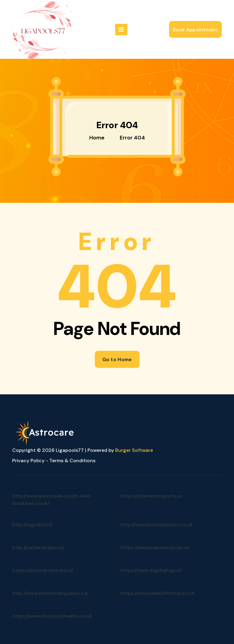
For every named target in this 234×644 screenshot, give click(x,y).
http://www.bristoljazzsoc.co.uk (157, 531)
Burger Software (134, 450)
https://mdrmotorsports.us (151, 505)
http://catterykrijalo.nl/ (38, 554)
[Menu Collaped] (121, 30)
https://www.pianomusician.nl (155, 554)
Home (97, 138)
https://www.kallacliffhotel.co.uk (158, 600)
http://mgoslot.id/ (32, 531)
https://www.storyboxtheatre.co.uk (52, 623)
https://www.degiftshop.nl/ (151, 577)
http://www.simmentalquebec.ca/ (50, 600)
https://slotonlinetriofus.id (43, 577)
